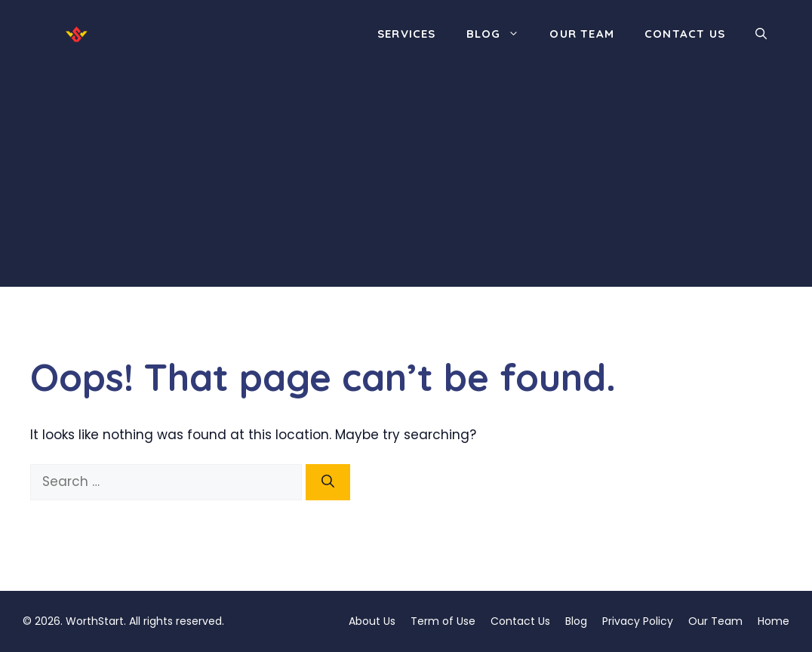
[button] (761, 34)
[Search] (328, 482)
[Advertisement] (406, 181)
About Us (372, 621)
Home (774, 621)
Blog (501, 34)
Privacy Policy (638, 621)
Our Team (582, 34)
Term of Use (443, 621)
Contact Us (685, 34)
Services (407, 34)
